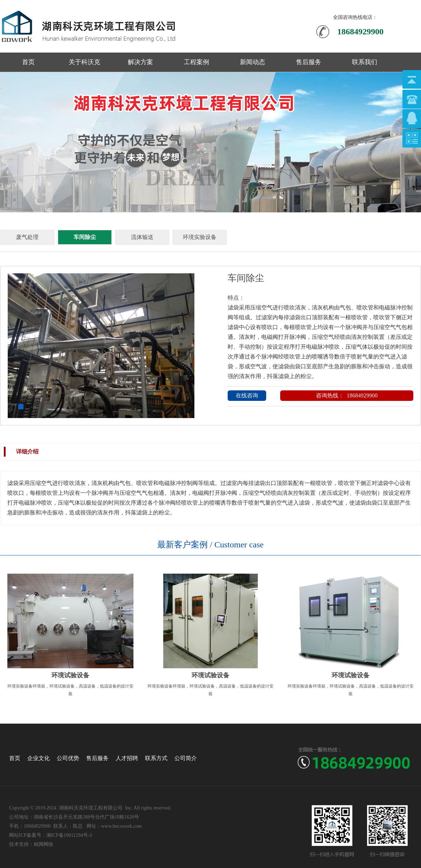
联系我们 (365, 62)
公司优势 (68, 758)
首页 (28, 62)
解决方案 (140, 62)
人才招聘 (127, 758)
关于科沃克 (84, 62)
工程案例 (196, 62)
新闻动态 (253, 62)
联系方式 (156, 758)
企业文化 (39, 758)
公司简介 (186, 758)
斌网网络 (43, 844)
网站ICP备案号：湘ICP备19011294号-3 (51, 835)
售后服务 (309, 62)
